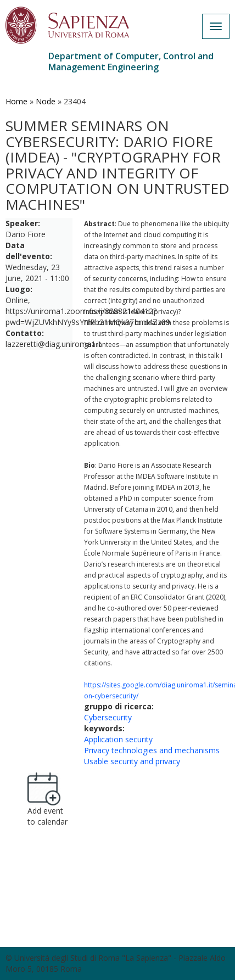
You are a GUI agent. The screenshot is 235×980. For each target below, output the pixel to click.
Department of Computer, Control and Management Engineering (131, 61)
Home (16, 101)
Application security (118, 739)
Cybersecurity (108, 717)
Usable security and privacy (132, 761)
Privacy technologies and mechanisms (152, 750)
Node (46, 101)
